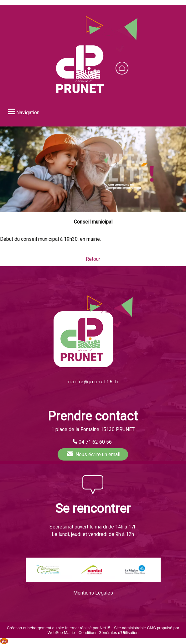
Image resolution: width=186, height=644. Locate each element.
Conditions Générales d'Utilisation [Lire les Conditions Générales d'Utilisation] (108, 633)
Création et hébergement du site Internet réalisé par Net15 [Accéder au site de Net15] (59, 628)
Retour (93, 259)
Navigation (28, 113)
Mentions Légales (93, 593)
